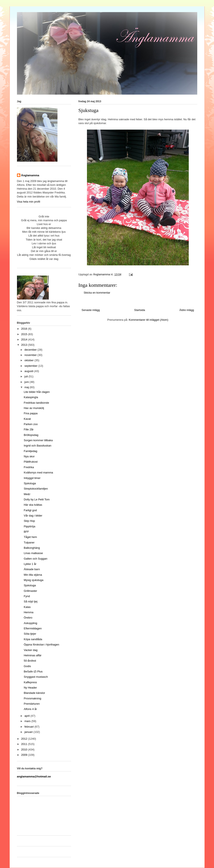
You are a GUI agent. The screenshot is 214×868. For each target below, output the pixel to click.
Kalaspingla (31, 397)
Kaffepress (30, 682)
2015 (25, 334)
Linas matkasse (33, 553)
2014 (25, 339)
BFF (26, 532)
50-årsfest (30, 661)
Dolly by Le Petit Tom (37, 499)
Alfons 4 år (30, 709)
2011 (25, 744)
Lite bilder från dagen (37, 392)
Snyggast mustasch (36, 677)
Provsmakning (32, 698)
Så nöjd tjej (31, 601)
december (31, 350)
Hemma (29, 612)
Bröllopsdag (31, 435)
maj (27, 387)
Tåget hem (30, 537)
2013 (25, 345)
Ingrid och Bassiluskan (38, 446)
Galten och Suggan (36, 559)
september (31, 366)
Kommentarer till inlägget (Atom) (148, 320)
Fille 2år (29, 429)
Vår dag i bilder (33, 516)
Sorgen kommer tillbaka (38, 440)
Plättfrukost (31, 462)
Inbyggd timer (32, 478)
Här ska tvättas (33, 505)
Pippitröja (29, 526)
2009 (25, 755)
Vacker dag (31, 650)
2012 (25, 739)
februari (29, 727)
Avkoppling (30, 623)
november (31, 355)
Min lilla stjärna (33, 575)
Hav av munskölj (34, 408)
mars (28, 721)
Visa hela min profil (29, 202)
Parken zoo (31, 424)
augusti (29, 371)
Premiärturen (32, 704)
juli (27, 376)
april (27, 716)
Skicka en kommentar (97, 293)
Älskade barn (32, 569)
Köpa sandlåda (33, 639)
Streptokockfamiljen (36, 489)
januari (29, 732)
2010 (25, 750)
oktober (29, 360)
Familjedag (31, 451)
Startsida (140, 310)
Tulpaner (29, 542)
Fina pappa (31, 413)
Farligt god (30, 510)
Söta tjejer (30, 634)
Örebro (28, 618)
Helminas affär (33, 655)
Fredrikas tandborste (36, 403)
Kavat (27, 419)
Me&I (27, 494)
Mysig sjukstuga (34, 580)
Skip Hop (29, 521)
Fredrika (29, 467)
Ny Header (30, 688)
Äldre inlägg (187, 310)
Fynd (27, 596)
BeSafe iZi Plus (33, 671)
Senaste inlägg (91, 310)
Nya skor (29, 456)
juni (27, 382)
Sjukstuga (30, 483)
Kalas (27, 607)
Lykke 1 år (30, 564)
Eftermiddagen (33, 628)
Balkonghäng (32, 548)
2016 (25, 329)
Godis (27, 666)
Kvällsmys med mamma (38, 472)
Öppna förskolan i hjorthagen (41, 645)
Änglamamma (30, 175)
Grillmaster (30, 591)
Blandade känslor (34, 693)
